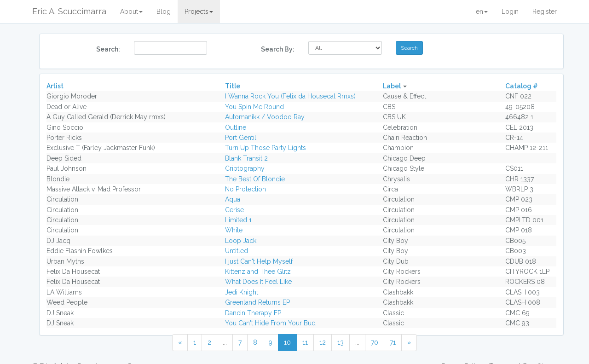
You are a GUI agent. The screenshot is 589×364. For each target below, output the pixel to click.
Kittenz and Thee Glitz (258, 272)
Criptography (245, 168)
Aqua (233, 199)
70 (375, 342)
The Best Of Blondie (255, 179)
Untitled (237, 251)
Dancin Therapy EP (253, 313)
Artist (55, 86)
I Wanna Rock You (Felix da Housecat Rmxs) (290, 96)
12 (323, 342)
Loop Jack (241, 241)
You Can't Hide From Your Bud (270, 323)
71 (393, 342)
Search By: (278, 49)
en (482, 12)
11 (305, 342)
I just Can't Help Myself (259, 261)
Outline (236, 127)
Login (510, 12)
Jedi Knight (242, 292)
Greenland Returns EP (257, 302)
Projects (199, 12)
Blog (164, 12)
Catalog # (522, 86)
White (234, 230)
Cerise (234, 210)
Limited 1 (238, 220)
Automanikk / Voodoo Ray (265, 117)
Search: (108, 49)
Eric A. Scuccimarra (69, 11)
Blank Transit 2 (246, 158)
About (131, 12)
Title (233, 86)
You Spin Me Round (254, 107)
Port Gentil (241, 138)
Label (392, 86)
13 (341, 342)
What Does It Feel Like (258, 282)
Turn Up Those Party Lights (266, 148)
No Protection (245, 189)
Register (545, 12)
